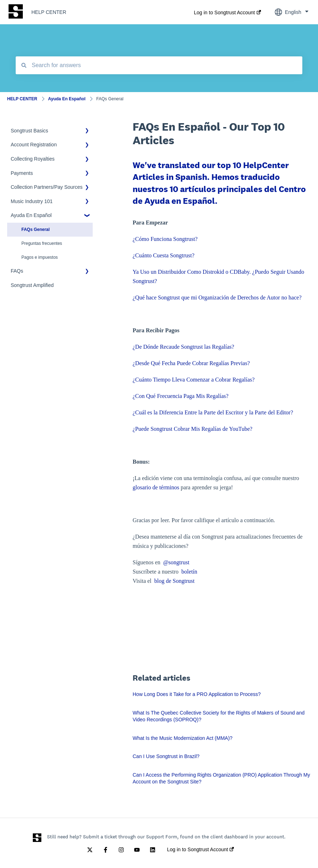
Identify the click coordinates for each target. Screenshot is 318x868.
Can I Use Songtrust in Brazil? (166, 756)
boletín (189, 572)
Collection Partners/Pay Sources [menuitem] (47, 187)
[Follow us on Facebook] (106, 850)
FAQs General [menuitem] (35, 229)
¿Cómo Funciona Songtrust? (165, 239)
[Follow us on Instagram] (121, 850)
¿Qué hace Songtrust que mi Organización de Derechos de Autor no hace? (217, 297)
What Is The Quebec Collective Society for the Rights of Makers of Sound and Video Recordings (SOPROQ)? (219, 716)
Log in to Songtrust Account (224, 12)
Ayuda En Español (67, 99)
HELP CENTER (49, 12)
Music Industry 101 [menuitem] (32, 201)
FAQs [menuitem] (17, 271)
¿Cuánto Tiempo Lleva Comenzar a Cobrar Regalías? (194, 380)
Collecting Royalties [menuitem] (33, 159)
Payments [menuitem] (22, 173)
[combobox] (159, 65)
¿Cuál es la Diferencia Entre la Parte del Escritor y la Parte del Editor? (213, 412)
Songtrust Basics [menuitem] (29, 131)
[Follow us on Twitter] (90, 850)
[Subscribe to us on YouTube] (137, 850)
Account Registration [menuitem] (34, 145)
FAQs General (110, 99)
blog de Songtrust (175, 581)
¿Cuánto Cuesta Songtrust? (163, 255)
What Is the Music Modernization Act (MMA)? (183, 738)
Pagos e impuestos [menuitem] (40, 257)
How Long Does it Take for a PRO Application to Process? (197, 694)
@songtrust (177, 562)
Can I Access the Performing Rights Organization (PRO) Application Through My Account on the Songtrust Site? (221, 778)
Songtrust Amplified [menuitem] (32, 285)
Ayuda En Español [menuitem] (31, 215)
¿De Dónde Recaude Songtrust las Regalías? (183, 347)
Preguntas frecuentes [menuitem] (42, 243)
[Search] (24, 65)
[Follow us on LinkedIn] (153, 850)
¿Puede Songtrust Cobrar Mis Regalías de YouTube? (193, 429)
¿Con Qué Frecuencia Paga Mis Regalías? (181, 396)
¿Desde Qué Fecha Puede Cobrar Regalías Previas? (191, 363)
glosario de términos (156, 487)
